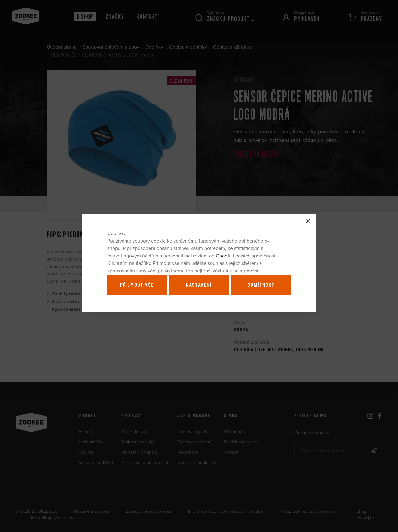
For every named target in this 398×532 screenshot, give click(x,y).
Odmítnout (261, 285)
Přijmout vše (137, 285)
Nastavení (199, 285)
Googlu (224, 256)
